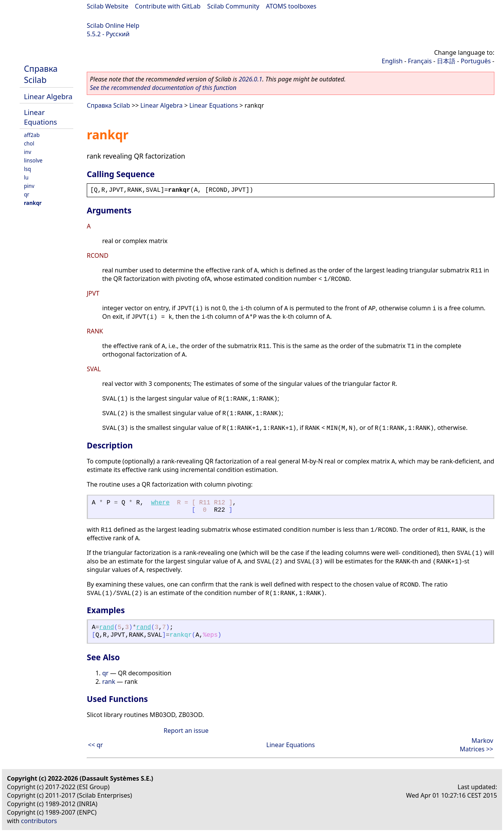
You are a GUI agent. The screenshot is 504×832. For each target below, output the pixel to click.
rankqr (33, 203)
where (160, 503)
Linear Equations (40, 117)
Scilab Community (233, 6)
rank (109, 681)
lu (26, 177)
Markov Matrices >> (476, 745)
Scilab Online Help (113, 25)
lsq (27, 169)
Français (420, 61)
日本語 (446, 61)
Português (476, 61)
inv (28, 152)
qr (27, 194)
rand (106, 627)
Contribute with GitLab (168, 6)
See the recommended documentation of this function (163, 88)
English (392, 61)
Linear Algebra (48, 96)
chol (29, 143)
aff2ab (32, 135)
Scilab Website (108, 6)
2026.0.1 (250, 79)
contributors (39, 821)
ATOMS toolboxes (291, 6)
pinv (29, 186)
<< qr (95, 745)
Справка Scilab (41, 74)
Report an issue (186, 731)
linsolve (33, 160)
